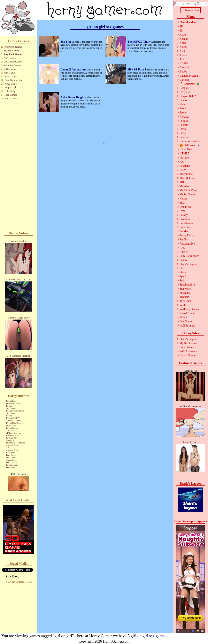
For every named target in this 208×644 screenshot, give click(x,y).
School (183, 260)
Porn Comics (11, 462)
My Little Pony (188, 190)
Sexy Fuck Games (13, 54)
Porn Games (10, 58)
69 (181, 31)
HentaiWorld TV (13, 418)
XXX (8, 448)
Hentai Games (12, 428)
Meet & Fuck (187, 178)
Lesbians (185, 166)
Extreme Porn (12, 438)
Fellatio (184, 125)
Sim (182, 268)
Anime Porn (11, 460)
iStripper (184, 158)
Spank (183, 276)
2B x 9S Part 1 (137, 69)
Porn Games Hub (13, 80)
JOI (182, 162)
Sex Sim (66, 42)
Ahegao (184, 39)
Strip (182, 281)
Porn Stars (10, 467)
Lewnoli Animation (73, 69)
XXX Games (10, 69)
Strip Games (11, 426)
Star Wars (185, 289)
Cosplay (184, 88)
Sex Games (11, 408)
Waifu (183, 305)
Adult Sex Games (12, 65)
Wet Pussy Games (13, 47)
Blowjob (184, 67)
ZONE (183, 317)
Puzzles (184, 231)
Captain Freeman (189, 76)
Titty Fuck (185, 301)
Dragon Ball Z (188, 96)
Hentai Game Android (15, 411)
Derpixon (185, 92)
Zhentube (10, 440)
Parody (184, 215)
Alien (183, 43)
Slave (183, 272)
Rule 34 (184, 252)
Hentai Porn (11, 401)
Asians (183, 55)
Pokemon (185, 219)
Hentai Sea (11, 453)
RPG (182, 248)
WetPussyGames (189, 309)
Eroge (183, 108)
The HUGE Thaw (139, 42)
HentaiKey (186, 149)
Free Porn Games (13, 403)
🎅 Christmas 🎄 (190, 84)
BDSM (184, 63)
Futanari (184, 137)
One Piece (185, 207)
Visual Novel (187, 313)
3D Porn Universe (14, 433)
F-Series (184, 117)
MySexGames (188, 194)
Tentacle (184, 297)
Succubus (185, 293)
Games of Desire (189, 141)
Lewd (183, 170)
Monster (184, 186)
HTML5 (184, 154)
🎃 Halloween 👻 (190, 145)
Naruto (183, 199)
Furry (183, 133)
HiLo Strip (10, 91)
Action (183, 35)
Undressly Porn (13, 435)
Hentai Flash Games (14, 423)
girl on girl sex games (148, 636)
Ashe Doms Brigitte (74, 97)
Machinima (186, 174)
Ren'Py (184, 240)
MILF (183, 182)
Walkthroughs (187, 326)
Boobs (183, 72)
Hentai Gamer (10, 76)
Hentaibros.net (12, 465)
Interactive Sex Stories (16, 443)
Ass (182, 59)
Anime (183, 47)
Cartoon (184, 80)
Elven (183, 104)
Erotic (183, 113)
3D (181, 27)
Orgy (182, 211)
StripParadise (187, 285)
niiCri (183, 203)
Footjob (184, 121)
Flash (183, 129)
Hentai (9, 406)
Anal (182, 51)
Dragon (184, 100)
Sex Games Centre (13, 62)
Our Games (186, 321)
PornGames (186, 223)
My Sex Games (11, 51)
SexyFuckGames (189, 256)
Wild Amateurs (188, 351)
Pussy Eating (187, 235)
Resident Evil (187, 244)
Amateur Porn (12, 445)
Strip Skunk (11, 87)
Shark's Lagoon (188, 264)
